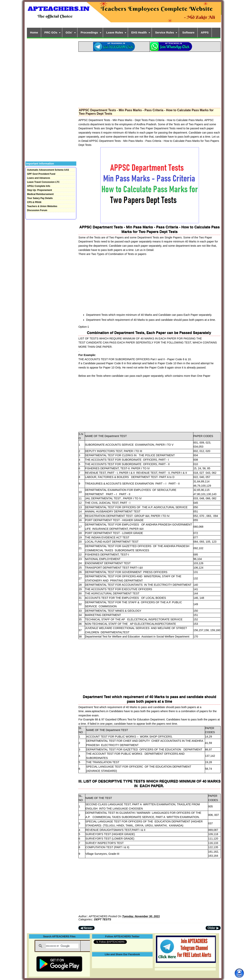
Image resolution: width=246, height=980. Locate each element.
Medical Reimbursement (40, 194)
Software (188, 32)
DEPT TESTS (103, 919)
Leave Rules (115, 32)
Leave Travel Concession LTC (43, 182)
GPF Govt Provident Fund (41, 174)
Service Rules (165, 32)
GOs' (69, 32)
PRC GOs (51, 32)
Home (34, 32)
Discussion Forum (37, 210)
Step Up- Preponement (39, 190)
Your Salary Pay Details (40, 198)
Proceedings (89, 32)
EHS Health (139, 32)
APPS (205, 32)
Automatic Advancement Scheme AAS (48, 170)
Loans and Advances (39, 178)
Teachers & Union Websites (42, 206)
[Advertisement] (150, 79)
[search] (62, 946)
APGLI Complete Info (39, 186)
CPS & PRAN (34, 202)
